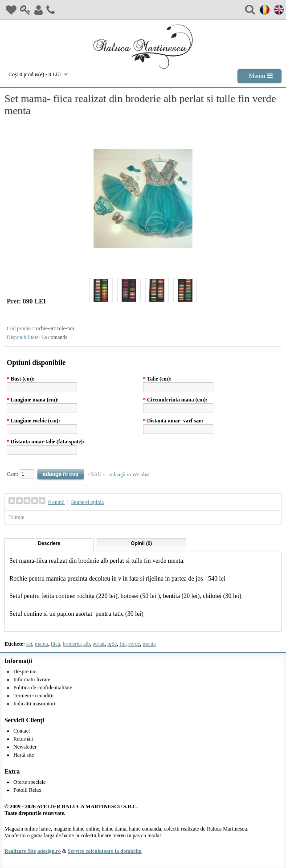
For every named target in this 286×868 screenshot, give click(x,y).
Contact (51, 10)
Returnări (23, 739)
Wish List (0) (11, 10)
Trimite (16, 517)
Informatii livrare (32, 680)
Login (25, 10)
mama (41, 644)
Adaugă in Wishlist (129, 475)
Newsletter (25, 747)
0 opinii (56, 502)
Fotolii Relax (27, 790)
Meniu (257, 76)
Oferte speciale (29, 782)
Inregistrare (39, 10)
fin (122, 644)
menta (149, 644)
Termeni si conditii (33, 696)
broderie (72, 644)
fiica (55, 644)
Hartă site (24, 755)
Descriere (49, 543)
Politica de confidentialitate (43, 688)
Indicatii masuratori (34, 704)
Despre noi (25, 671)
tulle (112, 644)
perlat (99, 644)
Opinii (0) (142, 543)
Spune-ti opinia (87, 502)
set (29, 644)
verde (134, 644)
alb (87, 644)
